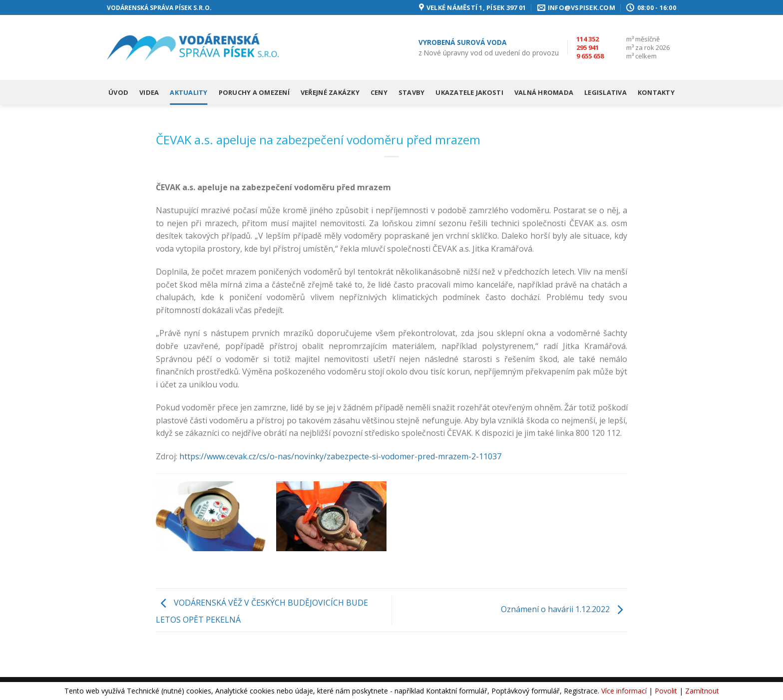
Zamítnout (702, 691)
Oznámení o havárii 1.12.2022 (564, 609)
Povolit (666, 691)
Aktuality (189, 92)
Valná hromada (544, 92)
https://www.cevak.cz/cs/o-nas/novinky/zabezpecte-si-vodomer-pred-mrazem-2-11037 (340, 456)
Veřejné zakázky (330, 92)
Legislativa (605, 92)
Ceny (379, 92)
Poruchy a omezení (254, 92)
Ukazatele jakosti (469, 92)
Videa (149, 92)
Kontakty (656, 92)
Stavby (412, 92)
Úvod (118, 92)
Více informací (624, 691)
